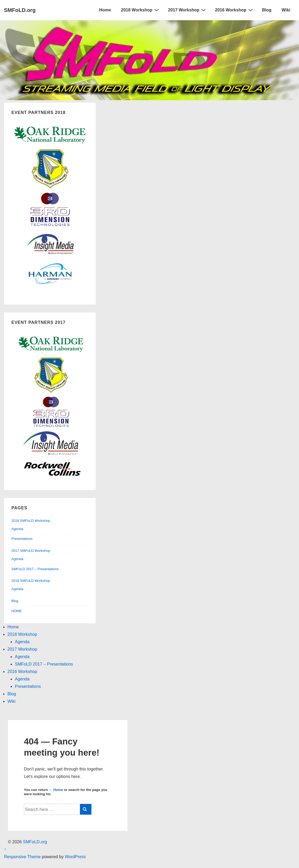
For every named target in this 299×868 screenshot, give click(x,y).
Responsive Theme (22, 857)
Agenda (17, 529)
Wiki (286, 10)
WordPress (75, 857)
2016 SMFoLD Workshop (31, 521)
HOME (17, 611)
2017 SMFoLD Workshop (31, 551)
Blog (267, 10)
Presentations (22, 539)
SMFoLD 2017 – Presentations (35, 569)
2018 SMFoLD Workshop (31, 581)
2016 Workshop (235, 10)
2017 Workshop (188, 10)
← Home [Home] (56, 790)
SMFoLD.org (20, 10)
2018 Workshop (141, 10)
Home (105, 10)
